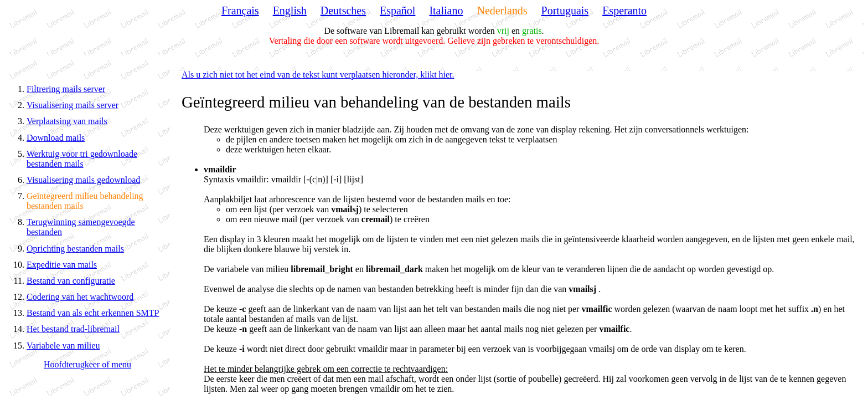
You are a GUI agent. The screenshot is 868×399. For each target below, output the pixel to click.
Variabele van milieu (63, 346)
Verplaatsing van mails (67, 121)
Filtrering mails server (66, 89)
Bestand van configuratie (71, 281)
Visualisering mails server (73, 105)
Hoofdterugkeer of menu (87, 364)
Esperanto (624, 11)
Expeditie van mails (62, 265)
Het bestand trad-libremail (73, 329)
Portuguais (565, 11)
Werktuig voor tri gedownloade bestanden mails (82, 159)
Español (397, 11)
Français (240, 11)
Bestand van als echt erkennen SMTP (93, 313)
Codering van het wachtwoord (80, 297)
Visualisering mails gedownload (83, 180)
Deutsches (343, 11)
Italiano (446, 11)
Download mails (56, 138)
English (290, 11)
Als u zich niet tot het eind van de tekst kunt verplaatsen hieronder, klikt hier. (318, 75)
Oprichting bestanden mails (75, 249)
